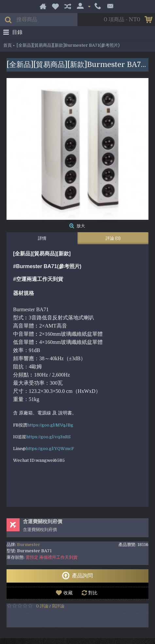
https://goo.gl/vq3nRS (48, 437)
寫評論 (58, 606)
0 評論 (42, 606)
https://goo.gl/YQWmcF (50, 449)
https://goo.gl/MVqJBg (50, 425)
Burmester (29, 545)
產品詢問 (77, 576)
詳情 (42, 238)
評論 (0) (113, 238)
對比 (93, 593)
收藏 (68, 593)
